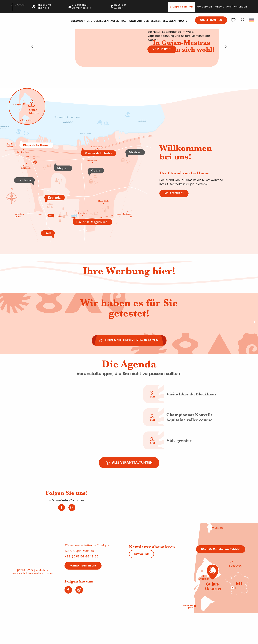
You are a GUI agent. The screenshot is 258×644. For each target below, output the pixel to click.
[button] (242, 20)
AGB (14, 574)
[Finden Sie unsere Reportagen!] (129, 341)
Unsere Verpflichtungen (231, 7)
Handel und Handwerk (43, 7)
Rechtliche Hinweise (30, 574)
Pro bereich (204, 7)
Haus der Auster (120, 7)
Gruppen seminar (181, 7)
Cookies (48, 574)
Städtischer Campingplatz (81, 7)
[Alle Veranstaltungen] (129, 463)
